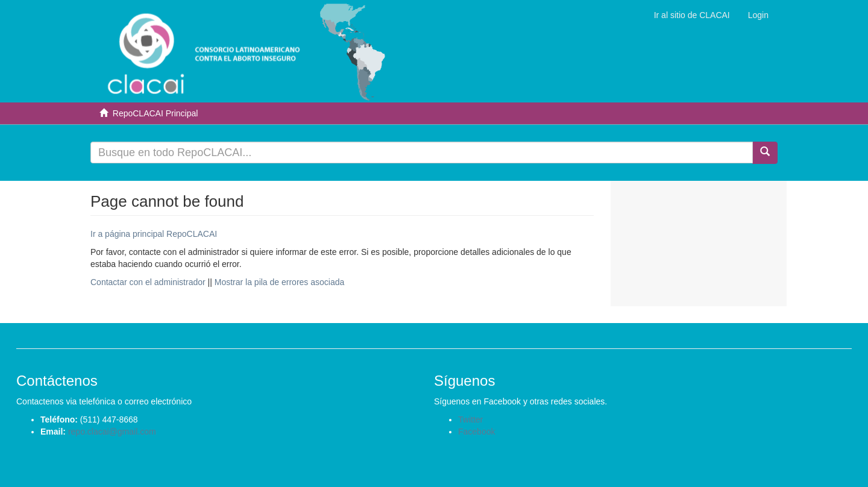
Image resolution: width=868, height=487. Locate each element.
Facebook (476, 432)
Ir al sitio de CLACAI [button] (692, 15)
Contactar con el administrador (148, 282)
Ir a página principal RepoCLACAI (154, 234)
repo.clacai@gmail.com (112, 432)
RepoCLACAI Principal (156, 113)
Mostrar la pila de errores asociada (280, 282)
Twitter (470, 419)
